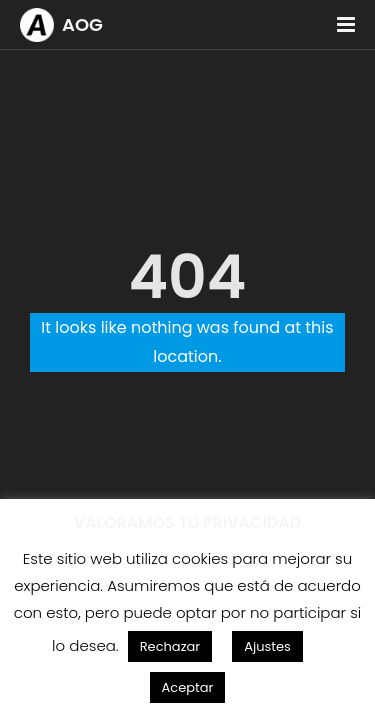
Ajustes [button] (267, 646)
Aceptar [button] (188, 687)
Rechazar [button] (170, 646)
